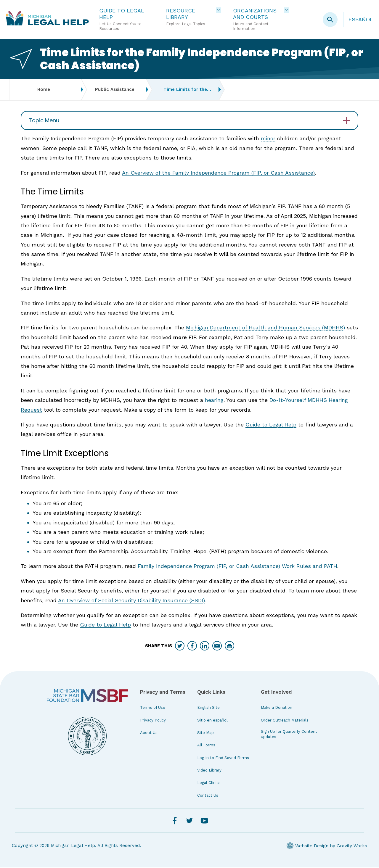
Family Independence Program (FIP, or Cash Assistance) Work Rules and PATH (237, 567)
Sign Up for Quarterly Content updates (289, 735)
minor (268, 139)
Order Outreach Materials (285, 720)
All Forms (206, 746)
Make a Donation (277, 708)
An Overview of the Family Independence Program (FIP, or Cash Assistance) (218, 173)
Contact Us (208, 796)
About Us (149, 733)
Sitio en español (212, 720)
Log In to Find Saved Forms (223, 758)
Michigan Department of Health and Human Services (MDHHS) (265, 328)
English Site (208, 708)
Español (361, 19)
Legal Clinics (209, 783)
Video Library (209, 771)
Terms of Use (153, 708)
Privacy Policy (153, 720)
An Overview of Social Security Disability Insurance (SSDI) (131, 601)
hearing (214, 401)
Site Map (205, 733)
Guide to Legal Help (271, 425)
